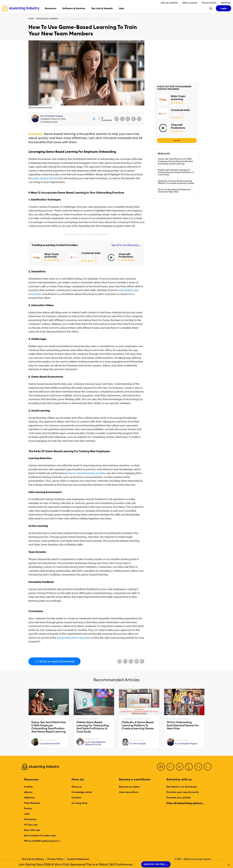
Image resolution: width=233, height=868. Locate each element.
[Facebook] (161, 767)
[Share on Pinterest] (139, 119)
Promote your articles (178, 797)
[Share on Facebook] (116, 119)
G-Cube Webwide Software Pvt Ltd (95, 743)
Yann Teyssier (139, 744)
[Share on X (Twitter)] (122, 119)
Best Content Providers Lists (40, 835)
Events (28, 808)
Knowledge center (82, 792)
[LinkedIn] (180, 767)
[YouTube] (189, 767)
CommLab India (91, 253)
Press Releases (32, 803)
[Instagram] (208, 767)
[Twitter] (170, 767)
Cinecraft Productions (126, 255)
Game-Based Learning (47, 19)
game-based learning (46, 178)
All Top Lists (31, 825)
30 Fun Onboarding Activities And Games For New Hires (174, 191)
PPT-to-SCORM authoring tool (42, 841)
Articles (28, 787)
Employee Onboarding (178, 719)
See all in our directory (126, 245)
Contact (76, 797)
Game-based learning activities (87, 473)
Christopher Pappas (53, 116)
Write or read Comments (54, 661)
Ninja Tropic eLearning (52, 255)
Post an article (209, 3)
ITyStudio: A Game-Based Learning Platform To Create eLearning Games (176, 182)
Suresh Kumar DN (51, 744)
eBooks (28, 792)
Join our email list (169, 3)
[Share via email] (134, 119)
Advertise (226, 3)
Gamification (38, 719)
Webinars (29, 797)
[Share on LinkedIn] (128, 119)
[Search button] (211, 8)
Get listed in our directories (182, 787)
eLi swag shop (79, 803)
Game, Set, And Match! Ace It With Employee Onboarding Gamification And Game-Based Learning (176, 161)
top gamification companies (74, 638)
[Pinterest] (198, 767)
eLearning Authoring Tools (136, 719)
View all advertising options (186, 803)
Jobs (27, 814)
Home (31, 19)
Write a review (190, 3)
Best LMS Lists (32, 830)
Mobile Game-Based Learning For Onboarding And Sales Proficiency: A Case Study (176, 172)
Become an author (129, 787)
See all (177, 140)
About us (77, 787)
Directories (30, 819)
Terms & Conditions (33, 859)
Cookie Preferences (78, 859)
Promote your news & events (182, 792)
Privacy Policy (55, 859)
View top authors (129, 792)
